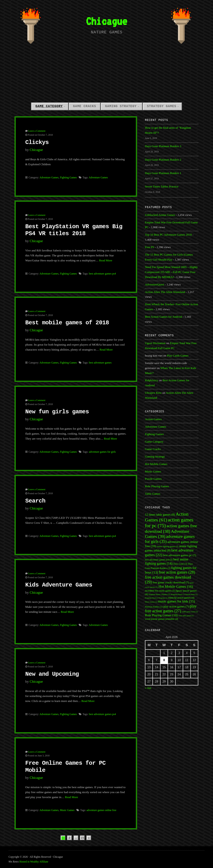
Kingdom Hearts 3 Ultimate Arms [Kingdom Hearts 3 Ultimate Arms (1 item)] (184, 594)
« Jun (148, 688)
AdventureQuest (155, 284)
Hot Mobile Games (156, 464)
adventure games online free (101, 810)
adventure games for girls (102, 452)
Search (35, 501)
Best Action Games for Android (163, 317)
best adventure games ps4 (102, 274)
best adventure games (100, 363)
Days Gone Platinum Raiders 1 (163, 173)
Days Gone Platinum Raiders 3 (163, 146)
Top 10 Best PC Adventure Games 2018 (168, 235)
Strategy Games (162, 106)
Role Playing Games (157, 486)
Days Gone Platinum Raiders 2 (163, 160)
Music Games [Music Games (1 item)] (151, 602)
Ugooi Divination (155, 343)
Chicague (106, 21)
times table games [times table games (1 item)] (186, 616)
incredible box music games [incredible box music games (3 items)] (160, 591)
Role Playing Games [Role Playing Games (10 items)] (161, 615)
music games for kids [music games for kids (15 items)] (176, 601)
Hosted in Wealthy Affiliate (34, 862)
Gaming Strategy (121, 106)
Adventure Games (49, 177)
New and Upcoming (52, 674)
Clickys (37, 142)
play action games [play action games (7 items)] (176, 606)
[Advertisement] (106, 75)
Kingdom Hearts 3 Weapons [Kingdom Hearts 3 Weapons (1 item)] (156, 598)
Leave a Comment (37, 131)
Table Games (153, 494)
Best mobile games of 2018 (67, 323)
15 (82, 838)
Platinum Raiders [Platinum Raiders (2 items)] (154, 607)
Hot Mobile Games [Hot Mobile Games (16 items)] (176, 587)
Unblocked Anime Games (160, 215)
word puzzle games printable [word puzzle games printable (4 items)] (161, 619)
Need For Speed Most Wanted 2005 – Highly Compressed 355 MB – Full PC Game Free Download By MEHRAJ (171, 272)
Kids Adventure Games (59, 585)
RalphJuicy (152, 380)
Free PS (150, 247)
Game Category (49, 106)
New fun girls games (57, 412)
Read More (106, 260)
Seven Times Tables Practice (162, 186)
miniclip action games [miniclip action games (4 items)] (181, 598)
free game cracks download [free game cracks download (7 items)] (171, 582)
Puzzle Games (153, 479)
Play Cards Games (178, 356)
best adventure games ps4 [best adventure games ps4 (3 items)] (159, 560)
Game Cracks (85, 106)
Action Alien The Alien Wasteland (165, 292)
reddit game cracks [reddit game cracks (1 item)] (190, 612)
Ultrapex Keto (153, 393)
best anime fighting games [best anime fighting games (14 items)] (167, 561)
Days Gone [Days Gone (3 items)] (180, 564)
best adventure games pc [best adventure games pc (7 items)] (179, 555)
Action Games (153, 419)
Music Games (67, 810)
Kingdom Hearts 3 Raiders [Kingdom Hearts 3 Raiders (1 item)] (159, 594)
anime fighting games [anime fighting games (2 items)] (168, 547)
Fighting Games (68, 177)
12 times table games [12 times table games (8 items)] (160, 515)
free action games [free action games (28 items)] (177, 572)
